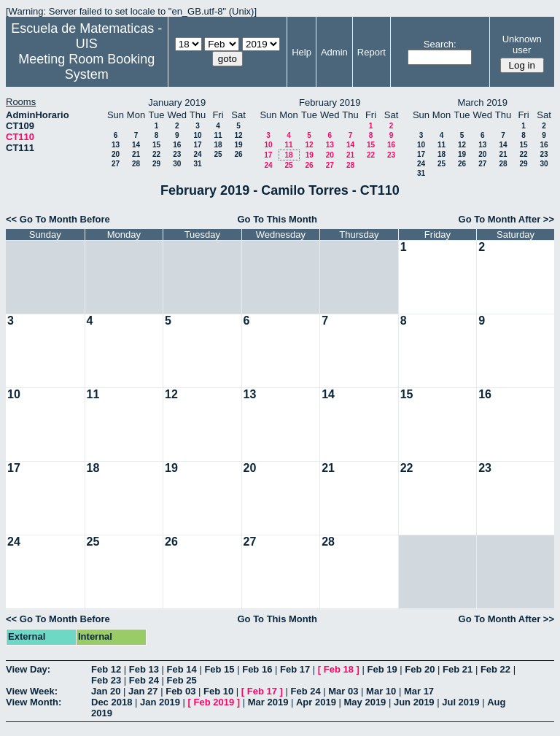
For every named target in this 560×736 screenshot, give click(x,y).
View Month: (34, 702)
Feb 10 (218, 691)
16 (177, 145)
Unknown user (522, 44)
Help (302, 52)
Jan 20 (106, 691)
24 (197, 154)
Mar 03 (343, 691)
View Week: (32, 691)
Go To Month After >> (506, 219)
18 (218, 145)
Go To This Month (277, 219)
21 (136, 154)
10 (197, 135)
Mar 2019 (268, 702)
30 (177, 164)
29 (156, 164)
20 (116, 154)
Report (372, 52)
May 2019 (365, 702)
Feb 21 (458, 669)
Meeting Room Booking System (86, 67)
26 (238, 154)
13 (116, 145)
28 (136, 164)
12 (238, 135)
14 (136, 145)
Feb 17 (295, 669)
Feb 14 (182, 669)
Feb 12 (106, 669)
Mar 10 (381, 691)
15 (156, 145)
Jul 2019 (460, 702)
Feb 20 (420, 669)
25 (218, 154)
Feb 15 (219, 669)
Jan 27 (143, 691)
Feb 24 (144, 680)
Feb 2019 (214, 702)
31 (197, 164)
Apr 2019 (316, 702)
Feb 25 (182, 680)
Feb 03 (180, 691)
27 (116, 164)
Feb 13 (144, 669)
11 (218, 135)
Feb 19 (382, 669)
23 (177, 154)
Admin (334, 52)
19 (238, 145)
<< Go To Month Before (58, 219)
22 (156, 154)
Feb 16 (257, 669)
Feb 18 (339, 669)
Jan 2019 (160, 702)
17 (197, 145)
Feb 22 (495, 669)
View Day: (28, 669)
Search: (440, 44)
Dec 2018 (112, 702)
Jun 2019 (414, 702)
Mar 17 (419, 691)
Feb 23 (106, 680)
